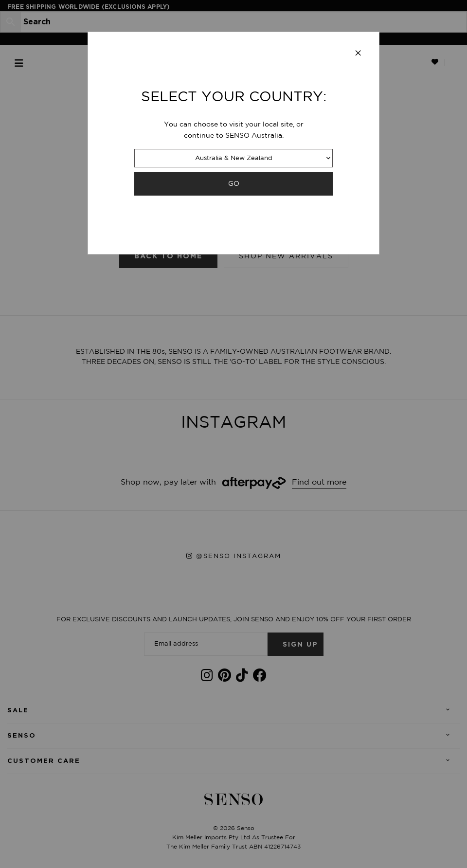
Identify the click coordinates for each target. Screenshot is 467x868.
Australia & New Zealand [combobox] (234, 158)
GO (234, 184)
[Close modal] (358, 54)
